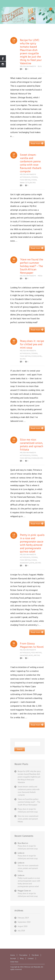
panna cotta (25, 183)
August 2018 (23, 926)
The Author (23, 955)
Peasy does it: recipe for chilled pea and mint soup (32, 344)
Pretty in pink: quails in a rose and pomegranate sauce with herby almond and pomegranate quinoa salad (32, 543)
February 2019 (23, 918)
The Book (35, 955)
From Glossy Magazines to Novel (32, 645)
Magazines (24, 655)
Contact (31, 958)
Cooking (34, 177)
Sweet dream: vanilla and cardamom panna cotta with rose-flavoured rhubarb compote (31, 163)
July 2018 (21, 931)
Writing (37, 655)
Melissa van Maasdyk (28, 66)
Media (40, 276)
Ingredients (25, 563)
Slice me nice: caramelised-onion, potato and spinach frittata (31, 445)
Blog (40, 66)
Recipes (33, 183)
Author (23, 177)
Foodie (34, 180)
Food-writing (25, 180)
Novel (40, 356)
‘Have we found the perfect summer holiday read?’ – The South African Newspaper (32, 266)
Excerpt (13, 958)
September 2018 (24, 922)
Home (13, 955)
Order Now (14, 962)
